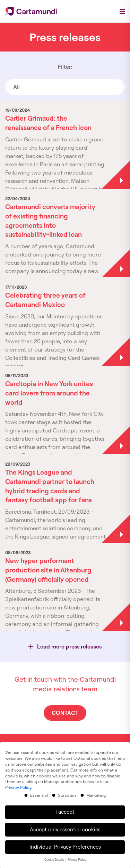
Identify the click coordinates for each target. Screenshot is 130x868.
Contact (65, 713)
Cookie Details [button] (55, 858)
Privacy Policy (18, 786)
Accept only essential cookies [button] (65, 828)
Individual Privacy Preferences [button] (65, 845)
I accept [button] (65, 810)
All (16, 87)
